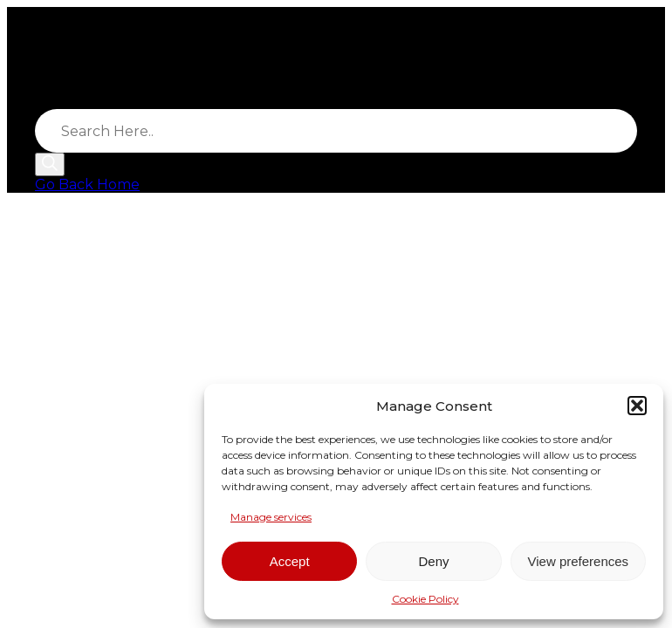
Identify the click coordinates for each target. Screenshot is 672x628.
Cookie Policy (425, 599)
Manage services (271, 517)
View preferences (579, 561)
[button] (637, 406)
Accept (290, 561)
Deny (433, 561)
